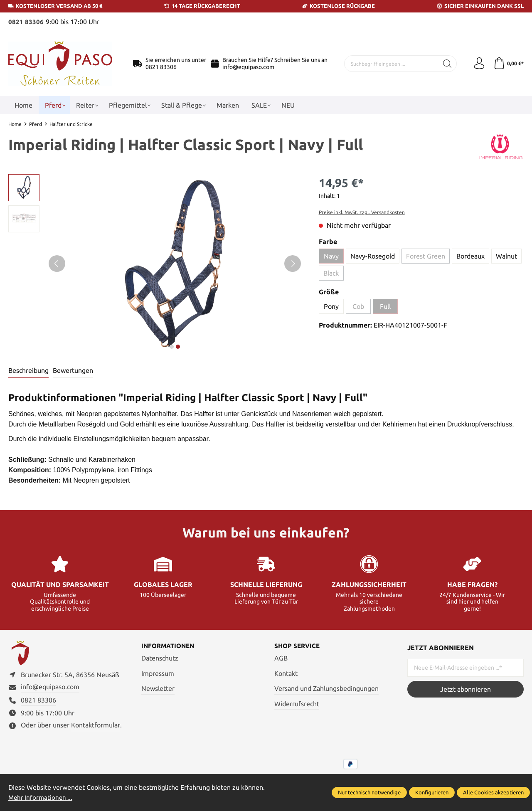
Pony (331, 306)
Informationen (170, 646)
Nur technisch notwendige (369, 793)
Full (385, 306)
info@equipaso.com (248, 67)
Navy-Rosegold (373, 256)
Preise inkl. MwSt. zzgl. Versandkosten (362, 212)
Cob (358, 306)
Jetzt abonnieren (465, 689)
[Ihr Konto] (478, 63)
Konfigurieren (432, 793)
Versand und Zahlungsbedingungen (326, 688)
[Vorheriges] (57, 263)
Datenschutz (160, 658)
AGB (281, 658)
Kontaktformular (96, 727)
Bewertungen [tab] (73, 370)
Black (331, 273)
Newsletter (158, 688)
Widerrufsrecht (297, 703)
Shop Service (298, 646)
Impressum (158, 673)
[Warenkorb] (508, 63)
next (172, 346)
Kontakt (286, 673)
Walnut (506, 256)
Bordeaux (470, 256)
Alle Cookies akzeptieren (493, 793)
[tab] (28, 370)
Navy (331, 256)
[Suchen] (446, 63)
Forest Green (426, 256)
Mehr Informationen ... (42, 798)
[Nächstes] (293, 263)
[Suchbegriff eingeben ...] (390, 63)
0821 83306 (26, 22)
